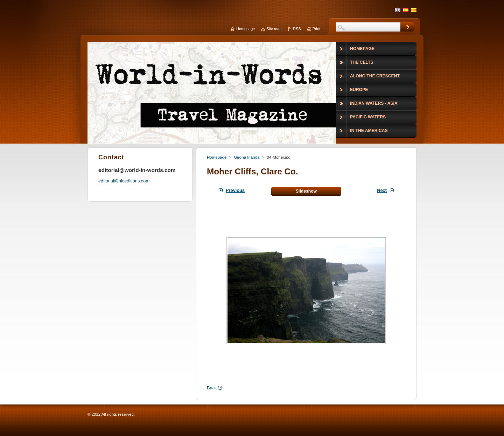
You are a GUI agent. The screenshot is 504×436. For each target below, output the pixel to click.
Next (382, 190)
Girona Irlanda (247, 157)
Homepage (217, 157)
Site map (274, 29)
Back (212, 388)
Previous (235, 190)
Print (316, 29)
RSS (297, 29)
